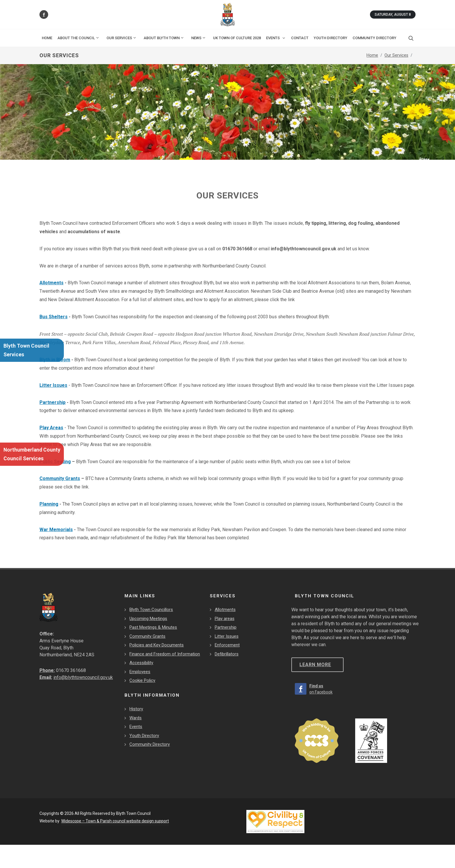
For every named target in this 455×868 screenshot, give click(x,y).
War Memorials (56, 530)
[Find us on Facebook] (44, 15)
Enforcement (227, 645)
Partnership (53, 402)
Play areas (225, 619)
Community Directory (150, 744)
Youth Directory (144, 736)
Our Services (122, 38)
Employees (140, 672)
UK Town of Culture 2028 (237, 38)
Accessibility (141, 663)
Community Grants (60, 478)
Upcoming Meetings (148, 619)
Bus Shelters (54, 317)
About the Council (78, 38)
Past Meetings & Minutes (153, 627)
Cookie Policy (142, 680)
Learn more (315, 665)
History (136, 709)
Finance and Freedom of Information (165, 654)
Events (136, 727)
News (199, 38)
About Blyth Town (164, 38)
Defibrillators (227, 654)
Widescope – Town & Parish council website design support (115, 821)
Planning (49, 504)
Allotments (52, 283)
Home (47, 38)
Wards (136, 718)
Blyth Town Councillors (151, 610)
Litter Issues (53, 385)
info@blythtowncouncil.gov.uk (83, 677)
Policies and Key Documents (157, 645)
